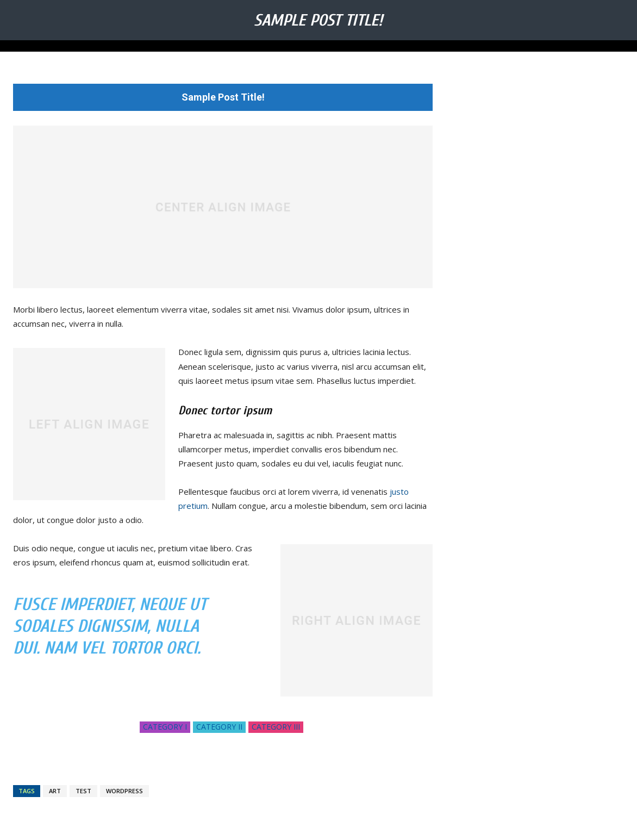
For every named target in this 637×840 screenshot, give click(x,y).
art (55, 791)
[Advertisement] (541, 152)
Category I (165, 727)
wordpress (124, 791)
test (83, 791)
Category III (276, 727)
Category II (219, 727)
